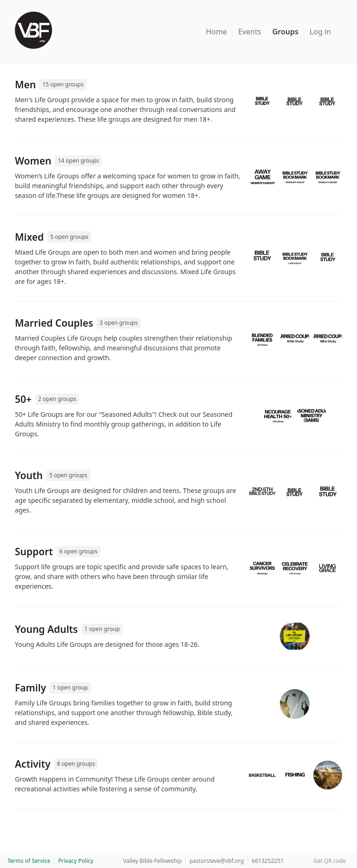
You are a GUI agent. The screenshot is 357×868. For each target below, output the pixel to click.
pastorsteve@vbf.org (217, 861)
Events (249, 32)
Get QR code (330, 861)
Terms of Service (29, 861)
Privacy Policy (76, 861)
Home (217, 32)
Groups (285, 32)
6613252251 (268, 861)
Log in (320, 32)
